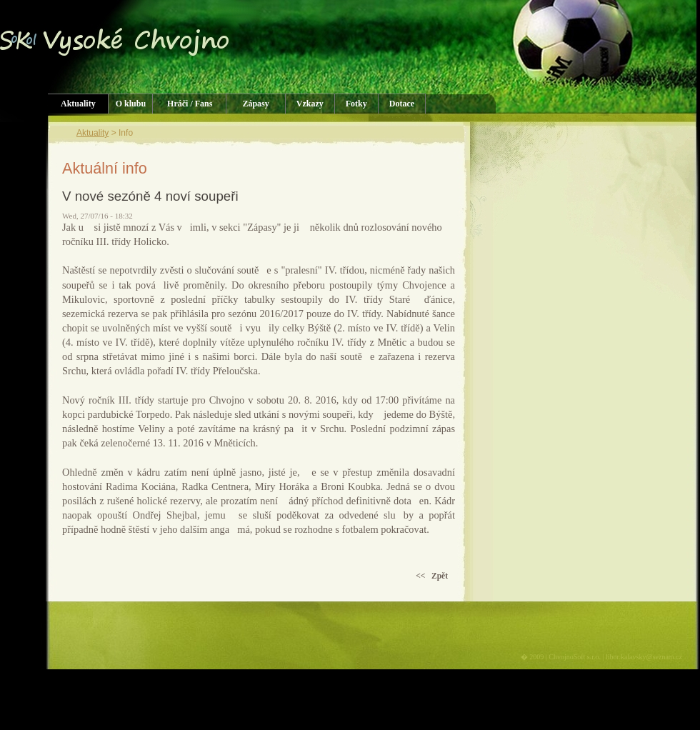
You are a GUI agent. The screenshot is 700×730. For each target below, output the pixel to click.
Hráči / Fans (190, 104)
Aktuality (78, 104)
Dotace (402, 104)
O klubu (131, 104)
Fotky (356, 104)
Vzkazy (310, 104)
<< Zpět (432, 576)
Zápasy (255, 104)
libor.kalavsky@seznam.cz (644, 657)
